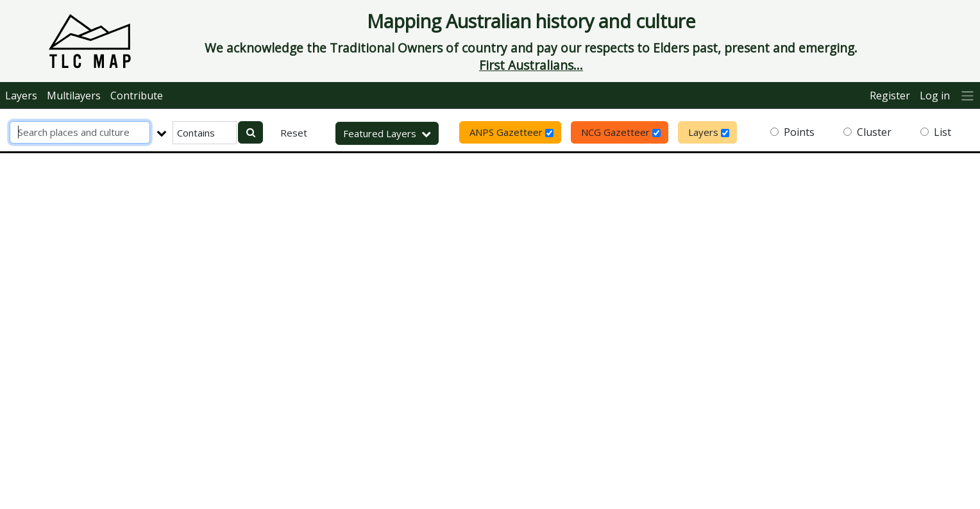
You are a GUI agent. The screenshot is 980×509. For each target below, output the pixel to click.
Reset (294, 133)
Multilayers (74, 96)
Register (890, 96)
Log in (935, 96)
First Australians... (531, 65)
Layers (21, 96)
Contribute (137, 96)
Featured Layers (387, 133)
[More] (968, 95)
